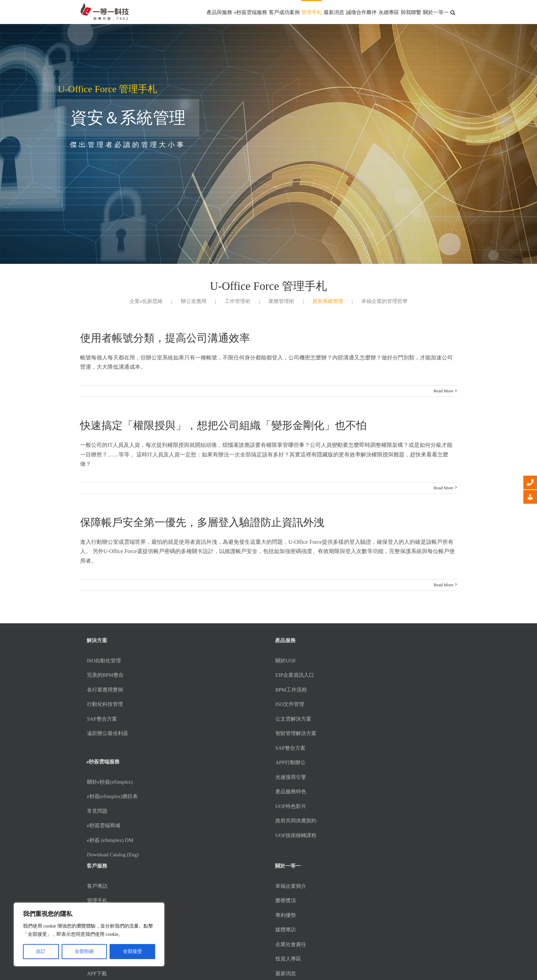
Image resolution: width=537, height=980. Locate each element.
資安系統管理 (328, 301)
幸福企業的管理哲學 (384, 301)
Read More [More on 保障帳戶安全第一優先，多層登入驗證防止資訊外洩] (444, 585)
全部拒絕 (84, 951)
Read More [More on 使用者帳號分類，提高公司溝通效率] (444, 391)
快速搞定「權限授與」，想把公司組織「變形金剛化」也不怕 (223, 425)
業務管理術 (281, 301)
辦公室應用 (194, 301)
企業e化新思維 (146, 301)
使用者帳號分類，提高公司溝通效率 (165, 338)
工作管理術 (238, 301)
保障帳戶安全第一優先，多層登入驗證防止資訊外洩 (202, 522)
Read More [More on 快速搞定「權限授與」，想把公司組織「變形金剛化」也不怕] (444, 488)
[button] (453, 12)
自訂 (41, 951)
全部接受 (133, 951)
